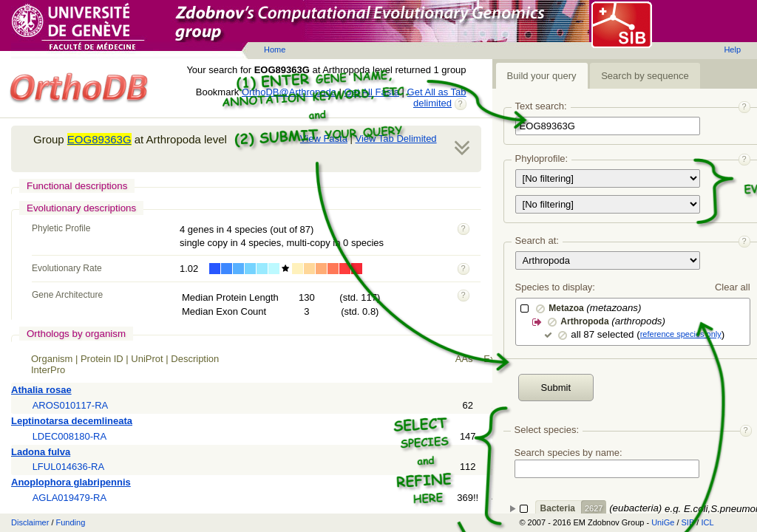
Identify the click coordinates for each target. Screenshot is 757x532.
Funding (71, 522)
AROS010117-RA (71, 405)
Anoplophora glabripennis (71, 482)
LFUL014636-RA (69, 467)
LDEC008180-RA (69, 436)
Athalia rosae (41, 390)
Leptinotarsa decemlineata (72, 421)
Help (732, 50)
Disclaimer (30, 522)
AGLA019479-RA (69, 498)
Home (275, 50)
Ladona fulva (41, 452)
